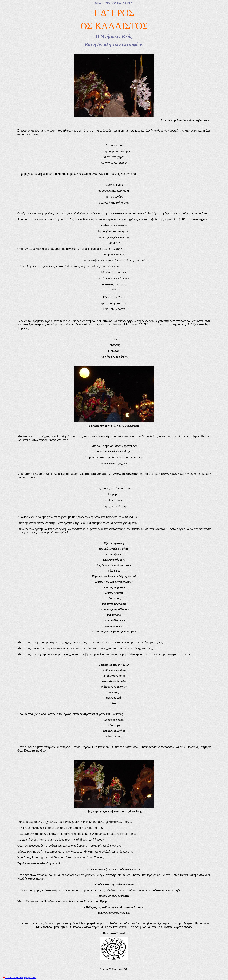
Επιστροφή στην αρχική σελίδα (18, 977)
